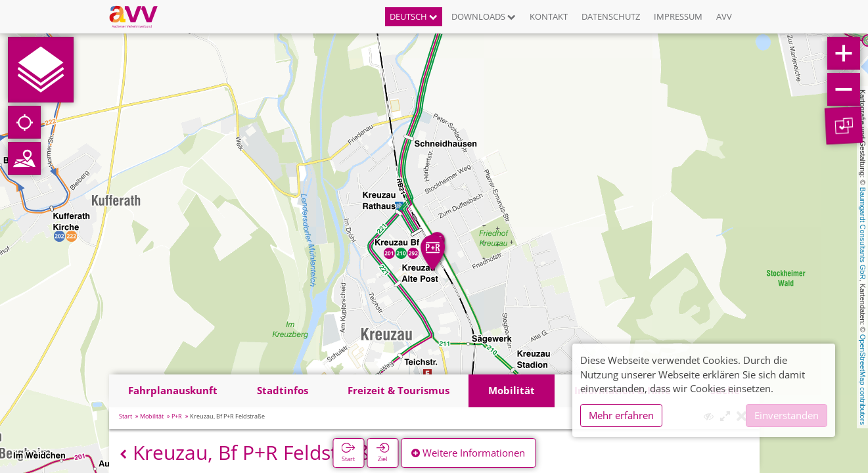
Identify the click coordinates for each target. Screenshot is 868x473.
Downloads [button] (484, 16)
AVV (724, 16)
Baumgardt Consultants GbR (863, 234)
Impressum (678, 16)
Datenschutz (611, 16)
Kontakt (549, 16)
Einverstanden (787, 415)
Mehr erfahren (621, 415)
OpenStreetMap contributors (863, 380)
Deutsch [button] (414, 16)
